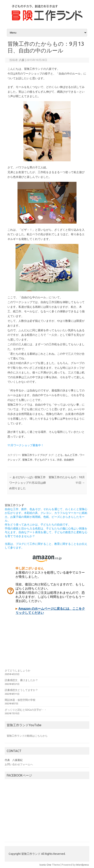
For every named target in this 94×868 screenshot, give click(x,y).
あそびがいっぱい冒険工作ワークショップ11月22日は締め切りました (28, 483)
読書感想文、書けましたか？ (21, 680)
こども (59, 455)
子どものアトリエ (45, 460)
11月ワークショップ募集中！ (26, 445)
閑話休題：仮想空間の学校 (20, 700)
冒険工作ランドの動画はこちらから (27, 736)
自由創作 (69, 460)
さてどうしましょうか (18, 670)
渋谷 (59, 460)
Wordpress (82, 865)
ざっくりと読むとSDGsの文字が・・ (26, 710)
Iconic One (45, 865)
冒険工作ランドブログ (35, 455)
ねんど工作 (71, 455)
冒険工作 (27, 460)
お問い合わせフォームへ (19, 764)
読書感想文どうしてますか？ (21, 690)
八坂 (22, 60)
